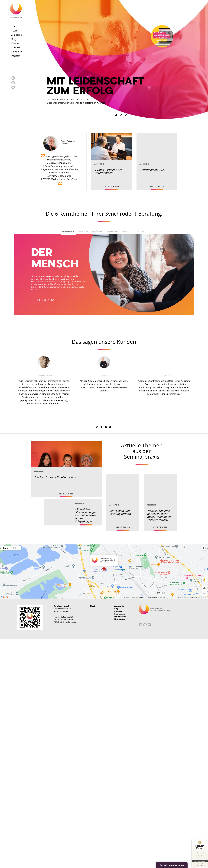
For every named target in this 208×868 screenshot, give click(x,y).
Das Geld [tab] (141, 231)
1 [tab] (97, 427)
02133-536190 (67, 617)
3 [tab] (106, 427)
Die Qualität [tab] (128, 231)
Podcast (16, 56)
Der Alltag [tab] (83, 231)
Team (14, 31)
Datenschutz (120, 616)
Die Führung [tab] (97, 231)
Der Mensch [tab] (68, 231)
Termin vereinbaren (172, 865)
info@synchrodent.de (69, 622)
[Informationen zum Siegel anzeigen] (200, 865)
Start (14, 26)
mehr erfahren (46, 300)
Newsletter (17, 52)
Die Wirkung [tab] (113, 231)
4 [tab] (110, 427)
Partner (15, 43)
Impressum (120, 614)
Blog (14, 39)
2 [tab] (102, 427)
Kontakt (16, 47)
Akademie (17, 35)
